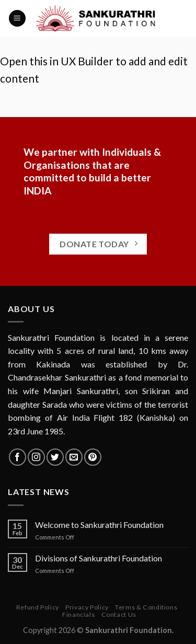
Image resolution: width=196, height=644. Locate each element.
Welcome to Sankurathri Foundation (99, 525)
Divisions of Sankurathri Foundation (99, 558)
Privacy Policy (87, 607)
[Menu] (17, 19)
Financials (78, 614)
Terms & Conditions (146, 607)
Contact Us (119, 614)
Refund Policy (38, 607)
